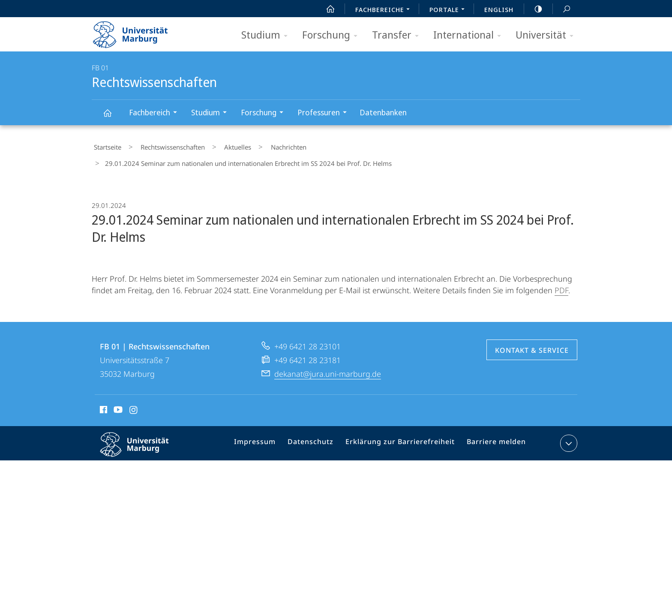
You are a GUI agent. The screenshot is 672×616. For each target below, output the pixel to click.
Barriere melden (493, 424)
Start (326, 9)
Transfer (398, 35)
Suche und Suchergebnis (562, 9)
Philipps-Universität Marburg (142, 431)
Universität (547, 35)
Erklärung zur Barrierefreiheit (402, 424)
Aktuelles (219, 145)
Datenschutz (319, 424)
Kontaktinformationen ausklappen (568, 423)
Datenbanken (383, 112)
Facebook (103, 391)
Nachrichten (262, 145)
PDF (561, 270)
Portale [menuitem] (449, 10)
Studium (267, 35)
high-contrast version (534, 9)
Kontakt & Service (532, 330)
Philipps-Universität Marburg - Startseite (138, 32)
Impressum (266, 424)
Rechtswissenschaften (112, 117)
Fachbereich (156, 113)
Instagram (134, 391)
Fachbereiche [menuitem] (385, 10)
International (470, 35)
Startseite (105, 145)
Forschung (333, 35)
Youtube (117, 391)
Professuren (325, 113)
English (499, 9)
